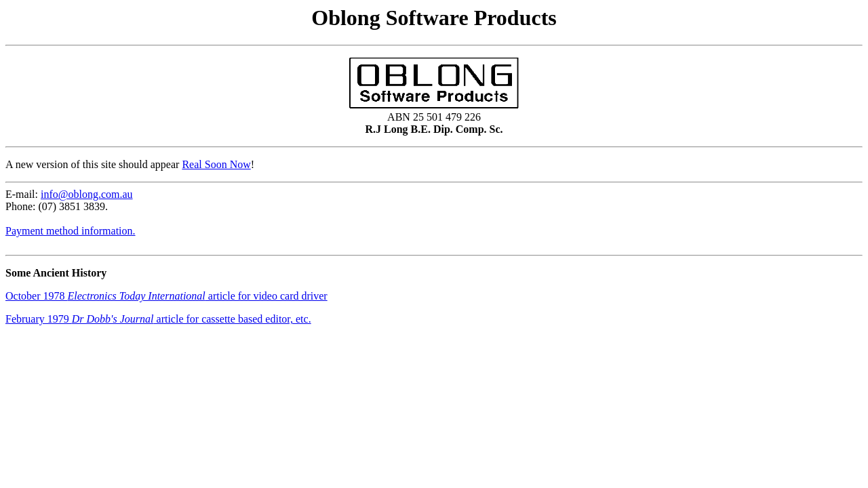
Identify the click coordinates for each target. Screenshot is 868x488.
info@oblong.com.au (87, 194)
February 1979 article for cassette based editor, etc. (158, 319)
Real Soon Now (216, 164)
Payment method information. (71, 231)
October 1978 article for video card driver (166, 296)
